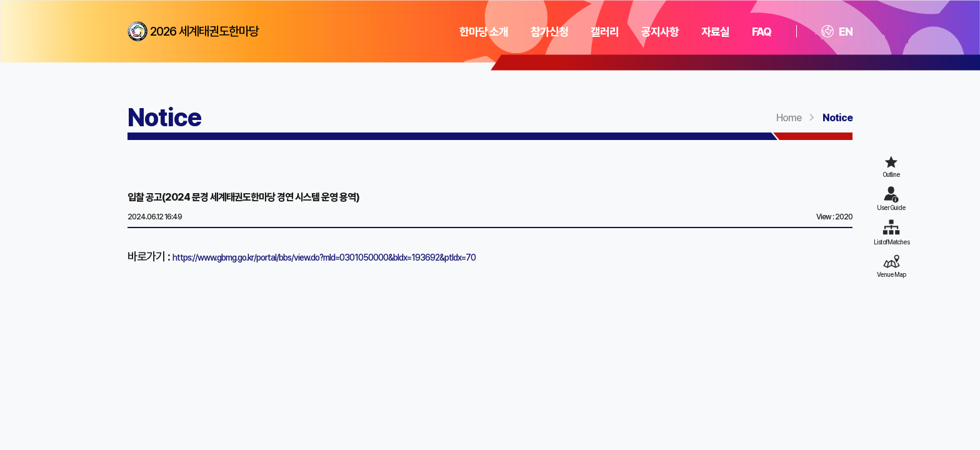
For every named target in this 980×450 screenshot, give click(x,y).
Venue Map (891, 274)
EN (837, 32)
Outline (891, 174)
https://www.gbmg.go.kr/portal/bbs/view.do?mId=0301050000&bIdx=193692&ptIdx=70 (324, 257)
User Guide (891, 207)
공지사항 (660, 32)
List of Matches (892, 242)
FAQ (762, 32)
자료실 (715, 32)
